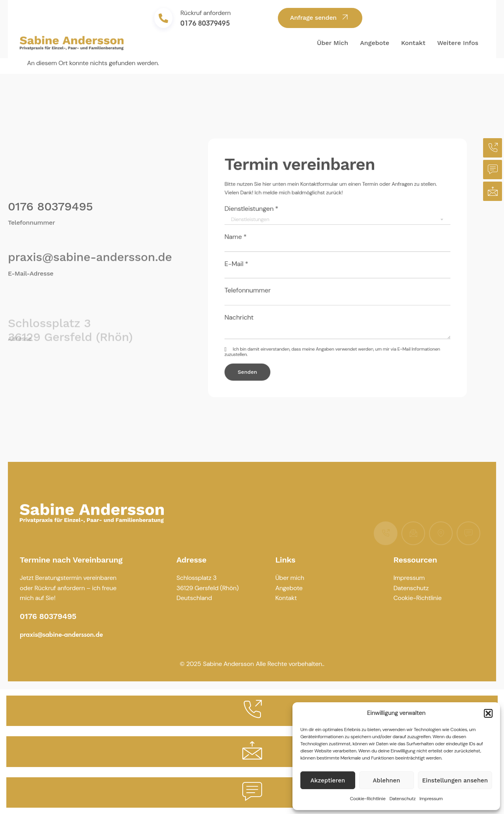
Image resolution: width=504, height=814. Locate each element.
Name (258, 244)
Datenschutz (403, 799)
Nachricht (261, 306)
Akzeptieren (328, 780)
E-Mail (259, 265)
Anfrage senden (320, 17)
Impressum (431, 799)
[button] (488, 713)
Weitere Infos (458, 43)
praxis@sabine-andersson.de (90, 260)
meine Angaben (323, 331)
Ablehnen (387, 780)
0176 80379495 (205, 23)
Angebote (375, 43)
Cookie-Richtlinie (367, 799)
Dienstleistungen (271, 222)
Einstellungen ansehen (455, 780)
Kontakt (413, 43)
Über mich (333, 43)
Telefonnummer (268, 285)
